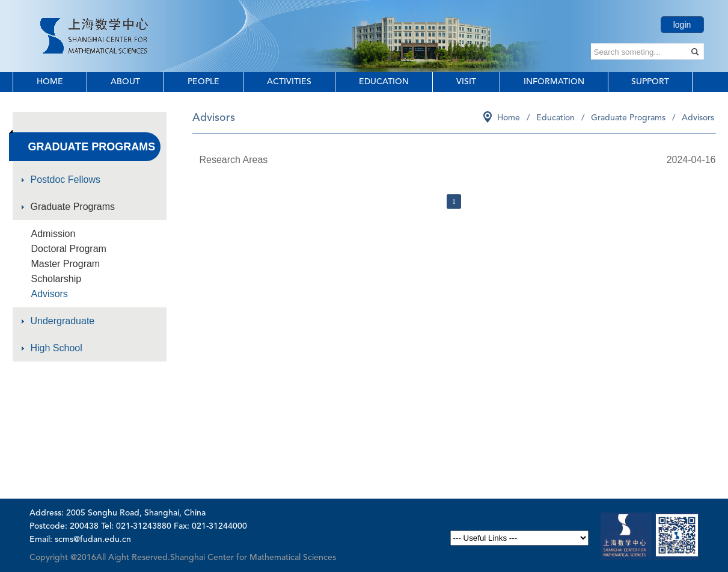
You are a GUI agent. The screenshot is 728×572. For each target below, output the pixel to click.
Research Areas (234, 160)
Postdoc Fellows (66, 180)
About (125, 82)
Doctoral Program (69, 249)
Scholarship (57, 279)
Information (554, 82)
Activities (289, 82)
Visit (466, 82)
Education (384, 82)
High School (57, 348)
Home (50, 82)
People (203, 82)
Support (650, 82)
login (682, 25)
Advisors (50, 294)
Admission (54, 234)
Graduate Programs (73, 207)
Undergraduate (63, 321)
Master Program (66, 264)
